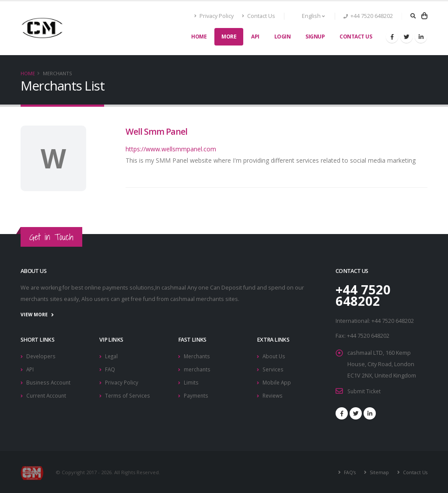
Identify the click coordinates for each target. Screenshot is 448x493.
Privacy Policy (214, 16)
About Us (275, 355)
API (255, 37)
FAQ (110, 368)
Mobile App (277, 381)
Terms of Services (128, 393)
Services (274, 368)
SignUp (315, 37)
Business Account (50, 381)
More (229, 37)
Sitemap (378, 472)
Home (199, 37)
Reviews (273, 393)
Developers (42, 355)
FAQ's (347, 472)
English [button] (309, 16)
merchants (198, 368)
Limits (191, 381)
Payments (197, 393)
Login (283, 37)
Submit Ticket (365, 391)
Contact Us (259, 16)
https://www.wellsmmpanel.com (171, 149)
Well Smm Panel (156, 131)
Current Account (47, 393)
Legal (112, 355)
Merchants (198, 355)
